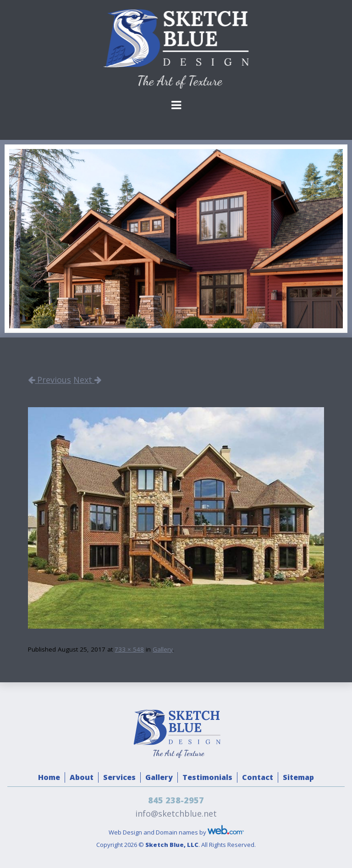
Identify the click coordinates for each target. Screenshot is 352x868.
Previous (49, 380)
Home (49, 777)
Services (119, 777)
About (82, 777)
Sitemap (298, 777)
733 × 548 (129, 649)
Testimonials (207, 777)
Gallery (163, 649)
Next (87, 380)
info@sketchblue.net (176, 813)
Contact (258, 777)
